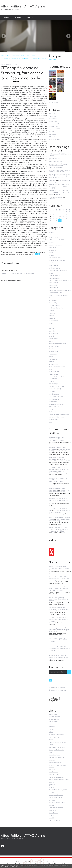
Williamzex (52, 439)
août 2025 (52, 132)
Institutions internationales (57, 344)
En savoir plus (13, 867)
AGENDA (51, 242)
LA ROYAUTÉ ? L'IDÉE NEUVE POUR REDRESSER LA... (58, 165)
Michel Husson (53, 772)
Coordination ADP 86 (55, 293)
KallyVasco (52, 199)
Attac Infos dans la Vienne (57, 260)
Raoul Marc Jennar (54, 755)
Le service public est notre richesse (57, 766)
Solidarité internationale (56, 404)
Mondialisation (53, 359)
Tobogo (51, 519)
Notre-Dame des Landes (57, 367)
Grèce (51, 341)
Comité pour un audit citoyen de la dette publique (60, 281)
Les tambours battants (56, 777)
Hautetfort (40, 860)
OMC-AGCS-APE (54, 372)
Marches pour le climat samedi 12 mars (58, 481)
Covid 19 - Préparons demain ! (58, 295)
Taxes (51, 409)
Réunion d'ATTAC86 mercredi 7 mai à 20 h (59, 460)
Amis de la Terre (54, 774)
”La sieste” (52, 180)
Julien (50, 500)
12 (50, 216)
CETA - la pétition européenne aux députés (13, 56)
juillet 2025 (52, 134)
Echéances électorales (56, 308)
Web (50, 422)
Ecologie (51, 311)
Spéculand (52, 785)
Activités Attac (53, 237)
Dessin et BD (53, 300)
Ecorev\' (51, 745)
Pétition (51, 381)
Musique (51, 362)
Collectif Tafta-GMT (55, 278)
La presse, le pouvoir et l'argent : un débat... (59, 501)
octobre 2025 (53, 126)
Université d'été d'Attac (56, 417)
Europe (3, 254)
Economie (52, 313)
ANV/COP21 (53, 250)
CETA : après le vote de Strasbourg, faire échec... (58, 530)
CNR (50, 724)
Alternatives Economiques (57, 747)
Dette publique (53, 303)
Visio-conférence (54, 419)
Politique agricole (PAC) (56, 386)
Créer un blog (33, 860)
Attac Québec (53, 722)
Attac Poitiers (53, 263)
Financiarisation (54, 333)
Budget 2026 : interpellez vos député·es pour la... (58, 658)
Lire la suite (52, 60)
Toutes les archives (54, 140)
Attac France (53, 714)
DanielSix (52, 469)
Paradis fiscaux (54, 374)
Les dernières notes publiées (36, 862)
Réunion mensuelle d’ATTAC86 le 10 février (59, 620)
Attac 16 (51, 815)
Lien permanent (7, 252)
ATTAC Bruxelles (54, 719)
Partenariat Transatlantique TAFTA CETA (19, 254)
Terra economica (54, 737)
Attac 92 (51, 787)
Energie (51, 316)
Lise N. (58, 195)
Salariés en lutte (54, 394)
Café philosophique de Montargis (60, 181)
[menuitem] (6, 18)
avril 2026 (52, 114)
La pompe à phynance (56, 795)
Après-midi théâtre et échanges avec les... (59, 600)
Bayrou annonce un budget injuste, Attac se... (59, 450)
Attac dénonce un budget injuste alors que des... (59, 630)
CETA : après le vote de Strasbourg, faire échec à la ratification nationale (22, 73)
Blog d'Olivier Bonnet (55, 797)
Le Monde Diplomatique (56, 734)
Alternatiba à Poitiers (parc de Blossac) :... (59, 520)
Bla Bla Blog (65, 190)
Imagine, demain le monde (57, 742)
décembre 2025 (54, 124)
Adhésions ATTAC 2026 (56, 240)
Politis (51, 732)
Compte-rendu (53, 287)
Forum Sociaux (53, 339)
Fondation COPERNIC (56, 763)
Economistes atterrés (56, 808)
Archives (18, 18)
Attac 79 (51, 818)
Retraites (52, 391)
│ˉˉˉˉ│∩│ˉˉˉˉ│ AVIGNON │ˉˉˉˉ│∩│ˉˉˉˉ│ (58, 187)
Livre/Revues (53, 349)
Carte (52, 540)
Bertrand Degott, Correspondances (54, 159)
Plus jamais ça (53, 384)
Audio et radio (53, 265)
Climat (51, 273)
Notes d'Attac (53, 364)
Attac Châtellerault (55, 258)
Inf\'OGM (52, 727)
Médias (51, 356)
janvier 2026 (53, 121)
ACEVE (51, 752)
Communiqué (40, 252)
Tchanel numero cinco (56, 197)
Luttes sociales (54, 351)
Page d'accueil (31, 56)
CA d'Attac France (54, 268)
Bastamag (52, 805)
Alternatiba (52, 248)
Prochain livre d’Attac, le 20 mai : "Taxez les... (59, 569)
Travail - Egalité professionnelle (59, 414)
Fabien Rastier (53, 490)
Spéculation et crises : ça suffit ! (59, 780)
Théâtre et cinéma (55, 412)
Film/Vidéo (52, 331)
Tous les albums (53, 103)
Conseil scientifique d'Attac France (60, 290)
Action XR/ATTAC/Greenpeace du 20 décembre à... (59, 649)
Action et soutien (30, 252)
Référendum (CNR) (55, 389)
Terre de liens (53, 813)
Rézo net (52, 792)
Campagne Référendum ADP (58, 270)
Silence (51, 739)
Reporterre (52, 810)
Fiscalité (51, 336)
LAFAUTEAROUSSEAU (56, 167)
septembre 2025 (54, 129)
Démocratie (52, 298)
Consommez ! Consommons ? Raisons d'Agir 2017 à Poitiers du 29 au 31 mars (24, 59)
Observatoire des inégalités (58, 790)
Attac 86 (51, 255)
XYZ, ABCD (62, 172)
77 (49, 529)
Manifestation (53, 354)
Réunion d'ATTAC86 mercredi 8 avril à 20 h (59, 579)
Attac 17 (51, 782)
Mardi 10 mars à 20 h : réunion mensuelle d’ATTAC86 (58, 589)
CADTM (51, 729)
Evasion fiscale (53, 326)
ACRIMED (52, 760)
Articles (51, 253)
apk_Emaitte (53, 449)
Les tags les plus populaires (50, 862)
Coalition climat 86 (54, 276)
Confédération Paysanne (57, 757)
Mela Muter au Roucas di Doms (59, 184)
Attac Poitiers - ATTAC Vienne (23, 6)
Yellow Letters (53, 190)
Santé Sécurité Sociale (56, 396)
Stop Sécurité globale (55, 407)
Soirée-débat (53, 402)
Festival (51, 328)
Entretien (52, 318)
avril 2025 (52, 137)
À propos (30, 18)
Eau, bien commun (54, 305)
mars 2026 (52, 116)
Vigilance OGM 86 (54, 717)
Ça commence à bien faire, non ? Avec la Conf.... (59, 610)
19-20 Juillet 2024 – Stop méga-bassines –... (59, 470)
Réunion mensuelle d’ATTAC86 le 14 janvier (59, 440)
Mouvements (53, 769)
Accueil (6, 18)
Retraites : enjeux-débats (57, 802)
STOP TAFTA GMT (55, 820)
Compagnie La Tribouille (56, 750)
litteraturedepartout (55, 161)
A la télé (51, 232)
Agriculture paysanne (55, 245)
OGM (50, 369)
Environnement (54, 321)
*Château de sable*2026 (57, 154)
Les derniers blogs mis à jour (23, 862)
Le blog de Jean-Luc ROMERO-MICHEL (59, 177)
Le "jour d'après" (54, 346)
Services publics (54, 399)
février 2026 (53, 119)
